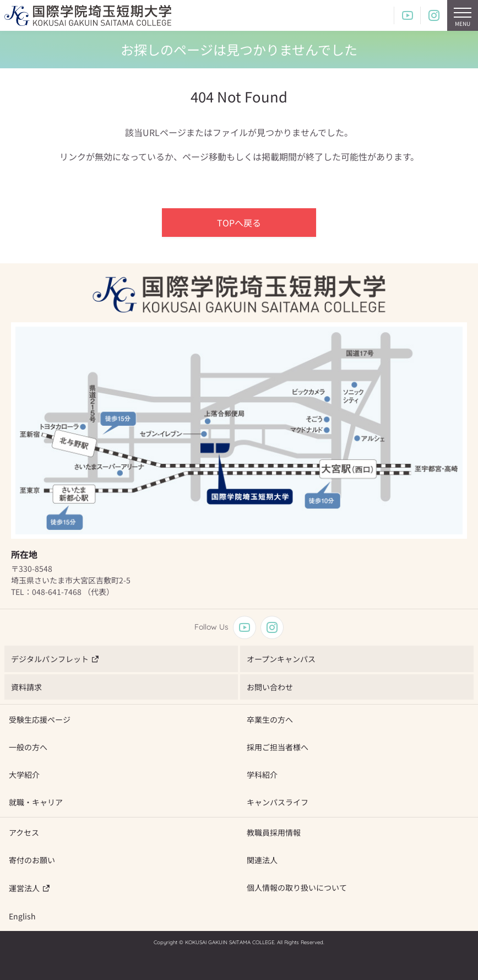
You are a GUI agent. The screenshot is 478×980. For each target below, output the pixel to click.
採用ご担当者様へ (278, 747)
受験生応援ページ (40, 719)
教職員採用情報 (274, 832)
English (22, 916)
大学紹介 (24, 775)
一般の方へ (28, 747)
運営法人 (24, 888)
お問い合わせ (270, 687)
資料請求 (26, 687)
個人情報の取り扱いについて (297, 887)
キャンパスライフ (278, 802)
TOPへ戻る (239, 223)
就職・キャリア (36, 802)
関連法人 (262, 860)
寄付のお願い (32, 860)
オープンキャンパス (281, 659)
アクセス (24, 832)
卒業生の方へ (270, 719)
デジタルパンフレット (50, 659)
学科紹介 (262, 775)
